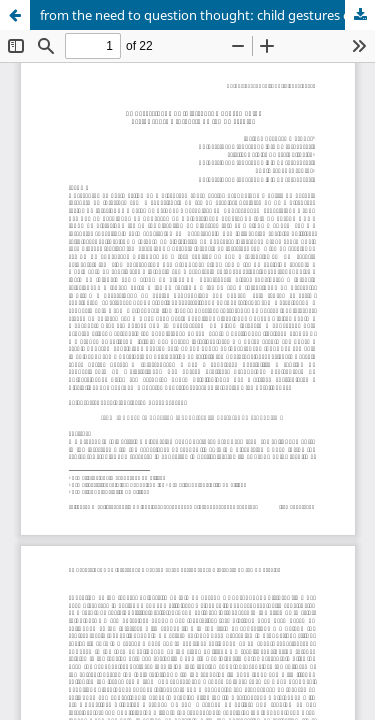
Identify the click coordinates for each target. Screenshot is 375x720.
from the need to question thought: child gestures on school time (207, 15)
